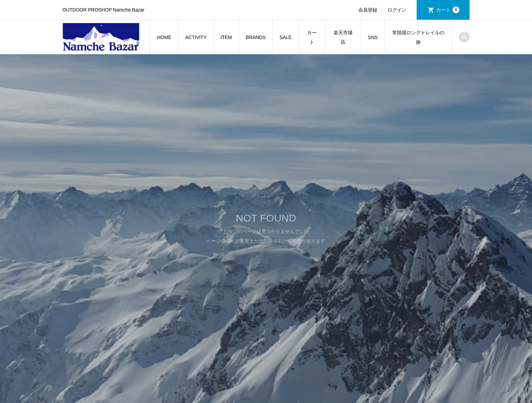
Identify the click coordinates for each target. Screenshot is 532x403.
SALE (286, 37)
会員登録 (368, 10)
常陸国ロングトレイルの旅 (418, 37)
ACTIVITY (196, 37)
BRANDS (255, 37)
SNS (373, 37)
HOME (164, 37)
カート (448, 10)
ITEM (226, 37)
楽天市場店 (343, 37)
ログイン (397, 10)
